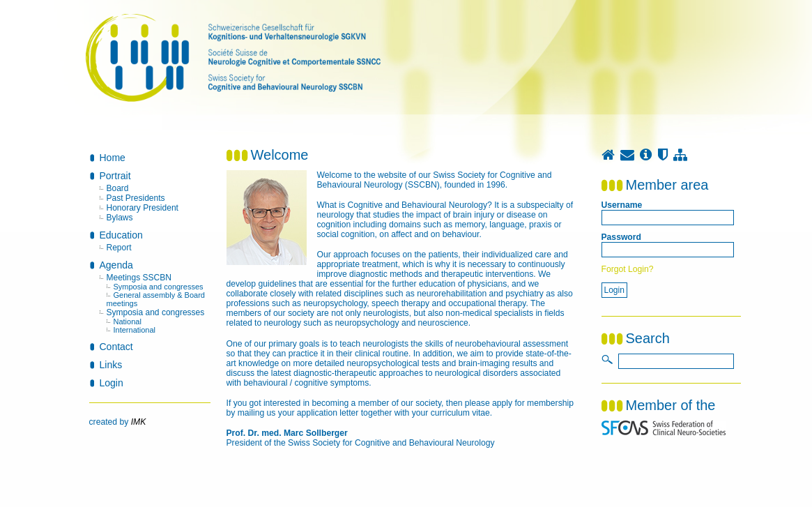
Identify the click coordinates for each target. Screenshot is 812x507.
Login (112, 383)
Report (119, 248)
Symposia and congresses (159, 287)
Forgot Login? (628, 269)
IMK (139, 422)
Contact (116, 347)
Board (118, 188)
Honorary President (143, 208)
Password (621, 237)
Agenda (116, 265)
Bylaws (120, 218)
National (128, 321)
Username (622, 205)
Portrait (115, 176)
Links (111, 365)
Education (121, 235)
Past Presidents (136, 198)
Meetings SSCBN (139, 278)
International (135, 330)
